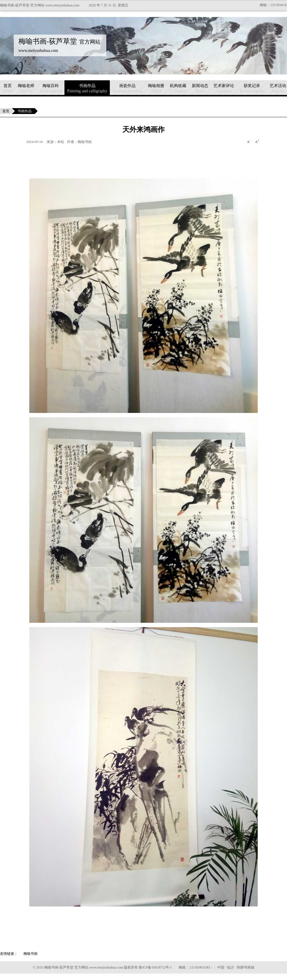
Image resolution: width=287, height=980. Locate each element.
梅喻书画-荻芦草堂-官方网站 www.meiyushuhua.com (40, 5)
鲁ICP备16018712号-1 (155, 967)
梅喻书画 (30, 954)
